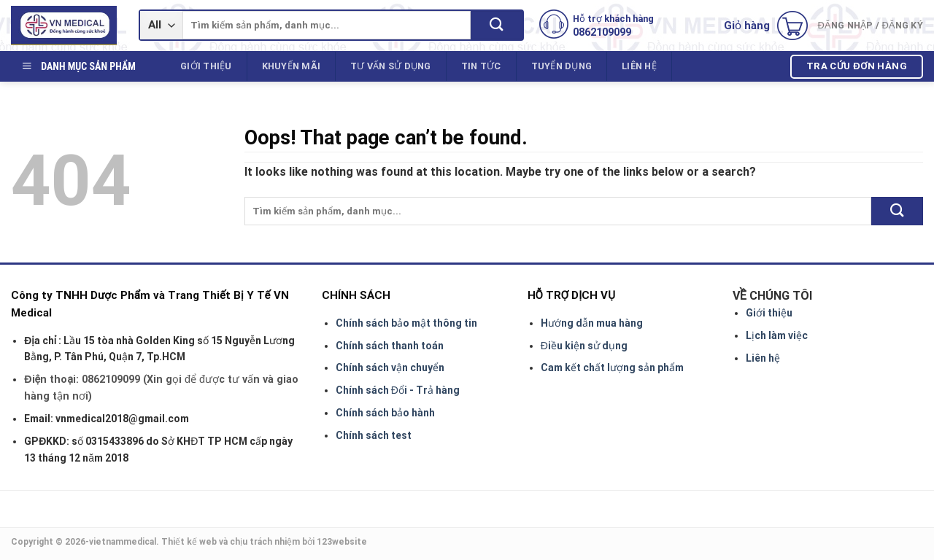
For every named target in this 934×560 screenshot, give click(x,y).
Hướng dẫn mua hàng (592, 323)
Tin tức (481, 66)
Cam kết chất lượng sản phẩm (612, 367)
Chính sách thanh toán (390, 346)
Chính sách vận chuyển (390, 367)
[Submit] (497, 25)
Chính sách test (374, 435)
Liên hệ (639, 66)
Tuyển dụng (562, 66)
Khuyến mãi (292, 66)
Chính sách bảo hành (385, 413)
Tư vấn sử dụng (391, 66)
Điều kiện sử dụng (584, 346)
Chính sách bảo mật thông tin (406, 323)
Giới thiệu (206, 66)
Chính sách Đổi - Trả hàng (398, 390)
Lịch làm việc (777, 335)
